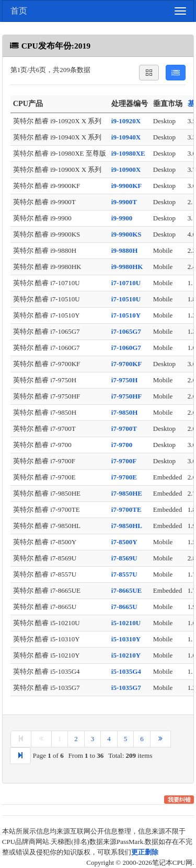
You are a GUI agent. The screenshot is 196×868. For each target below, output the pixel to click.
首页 (19, 11)
